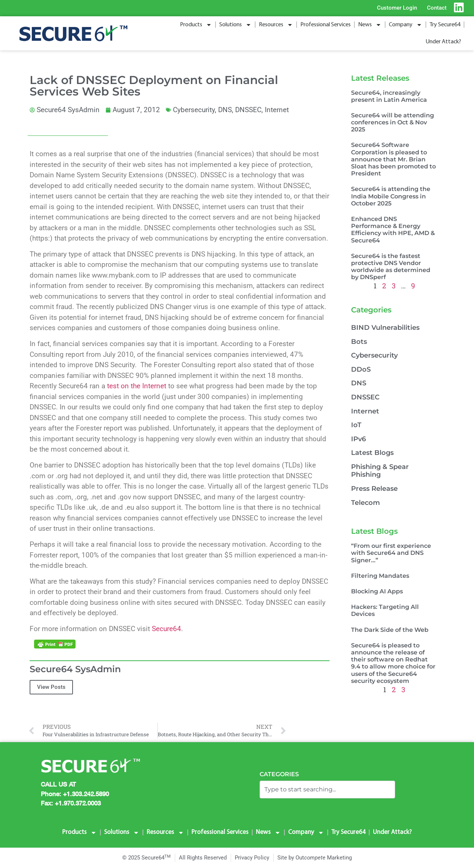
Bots (359, 342)
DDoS (361, 369)
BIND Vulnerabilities (385, 328)
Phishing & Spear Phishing (380, 471)
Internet (277, 110)
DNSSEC (248, 110)
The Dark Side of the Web (390, 630)
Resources (276, 25)
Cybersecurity (194, 110)
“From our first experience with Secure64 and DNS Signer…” (391, 553)
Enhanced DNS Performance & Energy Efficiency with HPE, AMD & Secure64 (393, 230)
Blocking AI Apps (377, 591)
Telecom (365, 503)
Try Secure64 (445, 25)
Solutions (235, 25)
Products (196, 25)
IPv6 (358, 439)
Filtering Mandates (380, 576)
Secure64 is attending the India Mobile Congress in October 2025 (391, 196)
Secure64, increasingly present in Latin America (389, 96)
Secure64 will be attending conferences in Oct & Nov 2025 (393, 122)
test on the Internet (137, 386)
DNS (225, 110)
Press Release (374, 489)
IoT (356, 425)
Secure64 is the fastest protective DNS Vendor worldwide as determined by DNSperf (391, 267)
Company (405, 25)
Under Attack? (443, 42)
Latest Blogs (372, 453)
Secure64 (166, 629)
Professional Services (326, 25)
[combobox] (327, 790)
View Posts (51, 687)
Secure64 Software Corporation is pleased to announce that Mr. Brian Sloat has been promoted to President (393, 159)
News (370, 25)
